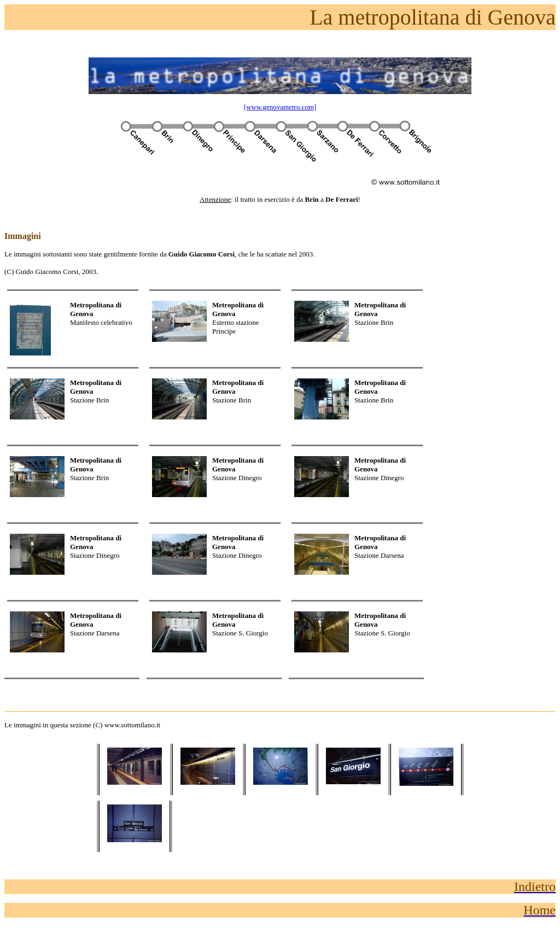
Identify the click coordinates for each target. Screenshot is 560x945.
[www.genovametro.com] (280, 107)
